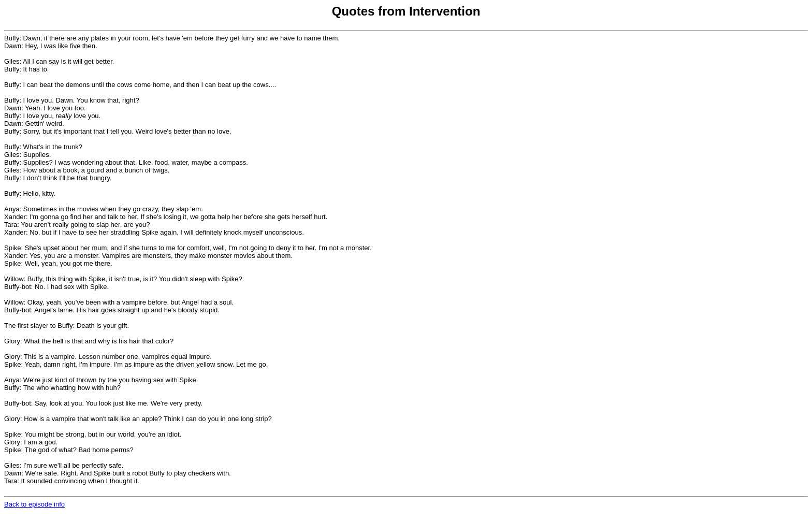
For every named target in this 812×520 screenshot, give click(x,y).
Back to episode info (34, 504)
